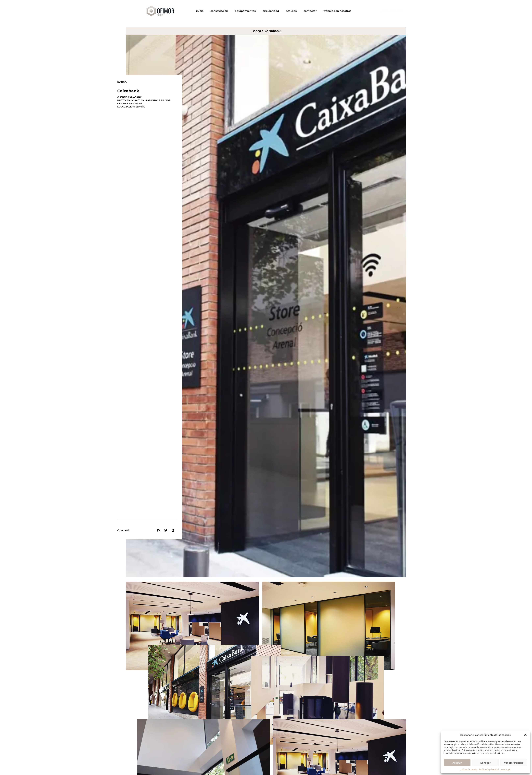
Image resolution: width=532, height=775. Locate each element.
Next (399, 307)
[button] (525, 735)
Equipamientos (245, 11)
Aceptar (457, 763)
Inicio (200, 11)
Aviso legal (505, 769)
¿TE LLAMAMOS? (392, 11)
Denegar (485, 763)
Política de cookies (469, 769)
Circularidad (271, 11)
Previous (133, 307)
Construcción (219, 11)
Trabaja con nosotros (337, 11)
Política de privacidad (489, 769)
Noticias (291, 11)
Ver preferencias (514, 763)
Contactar (310, 11)
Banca (256, 31)
